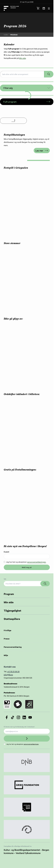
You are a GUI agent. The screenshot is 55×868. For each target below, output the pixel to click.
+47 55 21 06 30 (13, 671)
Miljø (6, 655)
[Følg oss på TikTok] (13, 717)
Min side (22, 58)
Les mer (42, 151)
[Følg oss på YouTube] (30, 717)
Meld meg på (27, 567)
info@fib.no (8, 675)
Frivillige (7, 630)
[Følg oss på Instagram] (18, 717)
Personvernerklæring (13, 647)
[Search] (45, 584)
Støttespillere (12, 619)
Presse (7, 639)
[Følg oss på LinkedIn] (24, 717)
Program (9, 594)
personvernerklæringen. (37, 562)
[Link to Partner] (27, 763)
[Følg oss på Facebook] (7, 717)
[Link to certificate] (7, 704)
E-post (6, 552)
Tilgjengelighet (12, 610)
